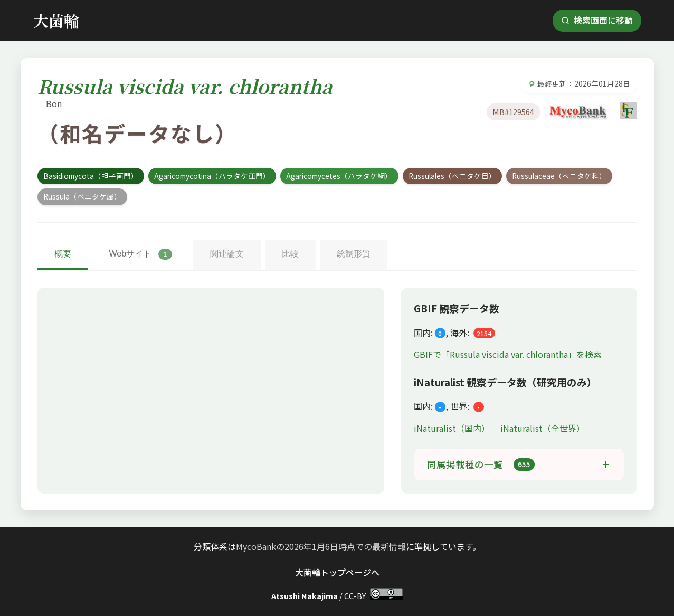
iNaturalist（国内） (453, 428)
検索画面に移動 (597, 20)
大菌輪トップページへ (337, 572)
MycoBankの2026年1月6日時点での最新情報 (321, 546)
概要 (63, 254)
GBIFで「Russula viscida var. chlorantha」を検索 (508, 354)
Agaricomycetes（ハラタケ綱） (339, 176)
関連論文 (227, 254)
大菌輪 (56, 20)
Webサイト (141, 254)
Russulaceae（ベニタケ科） (559, 176)
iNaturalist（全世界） (543, 428)
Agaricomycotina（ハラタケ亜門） (212, 176)
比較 (290, 254)
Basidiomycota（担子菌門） (91, 176)
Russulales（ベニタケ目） (452, 176)
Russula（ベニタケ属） (82, 196)
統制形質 (354, 254)
